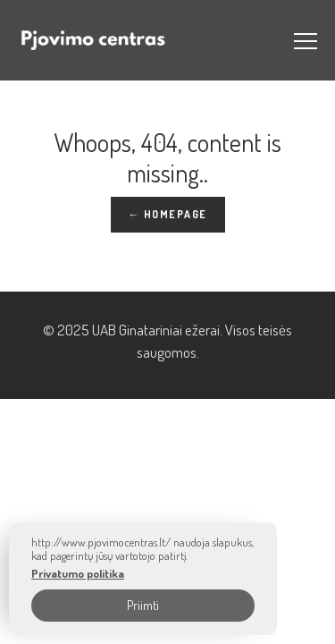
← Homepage (168, 214)
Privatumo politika (78, 574)
